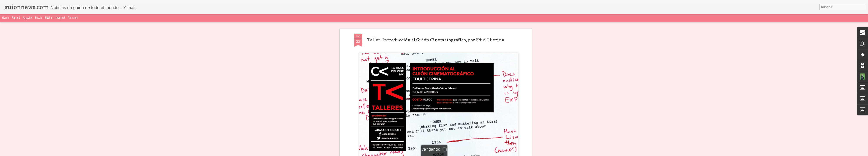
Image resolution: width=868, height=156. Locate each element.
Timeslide (73, 18)
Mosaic (39, 18)
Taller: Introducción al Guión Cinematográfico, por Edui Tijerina (436, 40)
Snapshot (60, 18)
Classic (6, 18)
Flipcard (16, 18)
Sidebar (49, 18)
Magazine (28, 18)
